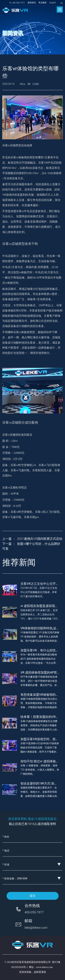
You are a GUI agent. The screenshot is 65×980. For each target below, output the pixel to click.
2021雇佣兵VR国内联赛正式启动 (40, 539)
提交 (33, 896)
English (53, 3)
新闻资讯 (32, 3)
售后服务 (43, 3)
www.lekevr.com (44, 967)
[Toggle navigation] (60, 10)
